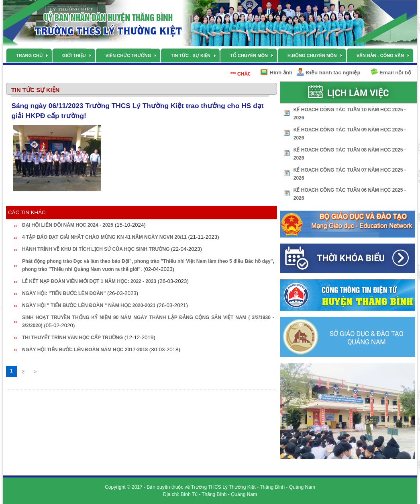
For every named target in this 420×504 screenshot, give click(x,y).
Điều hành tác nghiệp (333, 73)
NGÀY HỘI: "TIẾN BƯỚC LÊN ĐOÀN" (64, 293)
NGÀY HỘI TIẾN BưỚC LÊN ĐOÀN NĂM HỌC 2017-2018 (85, 350)
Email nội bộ (395, 73)
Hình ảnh (281, 73)
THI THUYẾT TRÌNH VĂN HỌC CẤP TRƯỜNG (72, 338)
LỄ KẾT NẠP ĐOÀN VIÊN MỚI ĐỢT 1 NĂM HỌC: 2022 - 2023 (89, 281)
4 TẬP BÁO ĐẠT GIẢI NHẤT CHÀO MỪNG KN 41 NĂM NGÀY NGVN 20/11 (104, 237)
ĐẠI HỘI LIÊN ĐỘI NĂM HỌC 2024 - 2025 (68, 225)
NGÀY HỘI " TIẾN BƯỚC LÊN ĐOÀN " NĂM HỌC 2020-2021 (89, 305)
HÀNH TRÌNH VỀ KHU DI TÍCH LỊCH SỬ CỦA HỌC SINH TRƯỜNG (97, 249)
